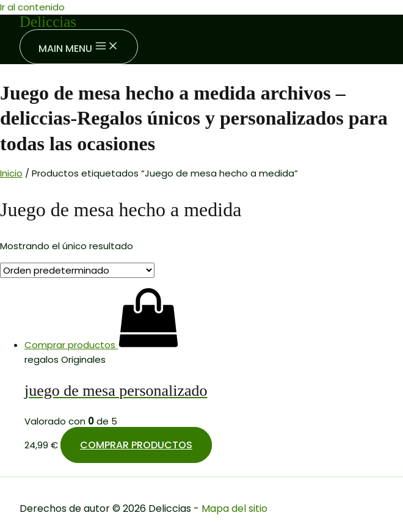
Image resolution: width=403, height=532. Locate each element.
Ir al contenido (32, 7)
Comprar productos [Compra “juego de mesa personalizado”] (136, 445)
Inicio (11, 173)
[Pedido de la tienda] (77, 270)
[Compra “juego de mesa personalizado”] (102, 345)
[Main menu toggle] (79, 47)
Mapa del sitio (234, 508)
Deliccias (48, 22)
